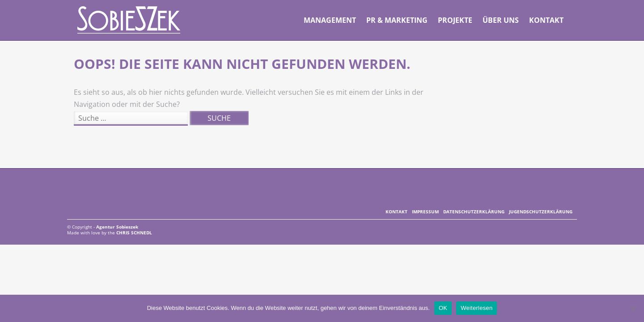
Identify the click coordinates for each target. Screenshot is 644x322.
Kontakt (546, 20)
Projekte (455, 20)
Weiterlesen (477, 308)
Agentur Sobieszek (129, 20)
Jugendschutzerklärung (541, 212)
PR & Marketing (397, 20)
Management (330, 20)
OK (443, 308)
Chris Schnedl (134, 233)
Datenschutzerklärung (474, 212)
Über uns (501, 20)
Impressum (425, 212)
